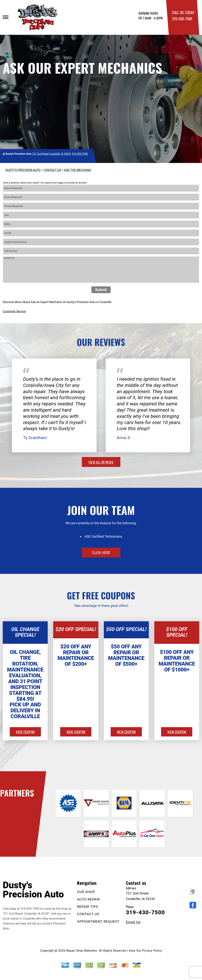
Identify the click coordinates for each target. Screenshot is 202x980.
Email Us (133, 922)
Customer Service (14, 311)
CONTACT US (52, 170)
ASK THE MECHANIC (78, 170)
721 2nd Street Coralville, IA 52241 (52, 154)
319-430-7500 (182, 19)
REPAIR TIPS (88, 907)
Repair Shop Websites (82, 951)
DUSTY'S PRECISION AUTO (23, 170)
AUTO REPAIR (88, 899)
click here (101, 552)
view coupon (25, 732)
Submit (101, 290)
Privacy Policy (152, 951)
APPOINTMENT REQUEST (98, 921)
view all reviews (101, 462)
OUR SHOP (86, 892)
